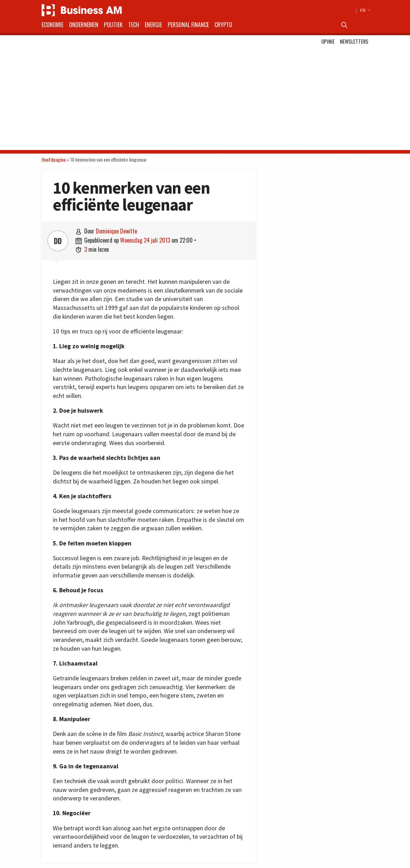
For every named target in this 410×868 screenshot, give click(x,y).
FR (364, 10)
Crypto (223, 25)
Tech (134, 25)
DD (58, 241)
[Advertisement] (205, 101)
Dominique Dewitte (116, 231)
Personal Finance (188, 25)
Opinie (328, 41)
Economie (52, 25)
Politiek (113, 25)
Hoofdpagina (54, 159)
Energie (153, 25)
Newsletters (354, 41)
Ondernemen (84, 25)
